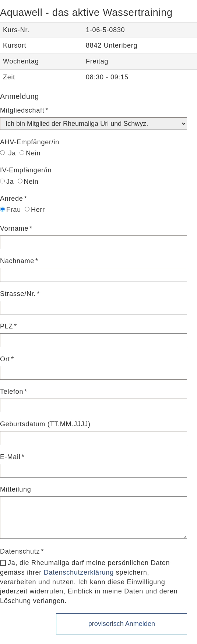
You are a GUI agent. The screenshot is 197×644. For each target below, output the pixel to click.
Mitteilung (16, 489)
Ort (5, 359)
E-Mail (10, 457)
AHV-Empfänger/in (30, 142)
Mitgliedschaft (22, 110)
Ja (8, 153)
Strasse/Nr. (18, 294)
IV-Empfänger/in (26, 170)
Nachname (17, 261)
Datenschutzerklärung (79, 572)
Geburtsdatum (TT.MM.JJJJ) (45, 424)
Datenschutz (20, 551)
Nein (30, 153)
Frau (10, 210)
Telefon (12, 392)
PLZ (6, 326)
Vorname (14, 228)
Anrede (12, 199)
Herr (35, 210)
